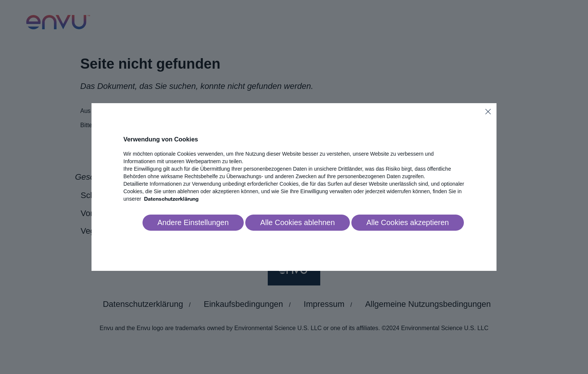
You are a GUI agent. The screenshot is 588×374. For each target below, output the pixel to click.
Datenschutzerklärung (171, 199)
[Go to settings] (193, 223)
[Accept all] (408, 223)
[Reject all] (298, 223)
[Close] (488, 112)
